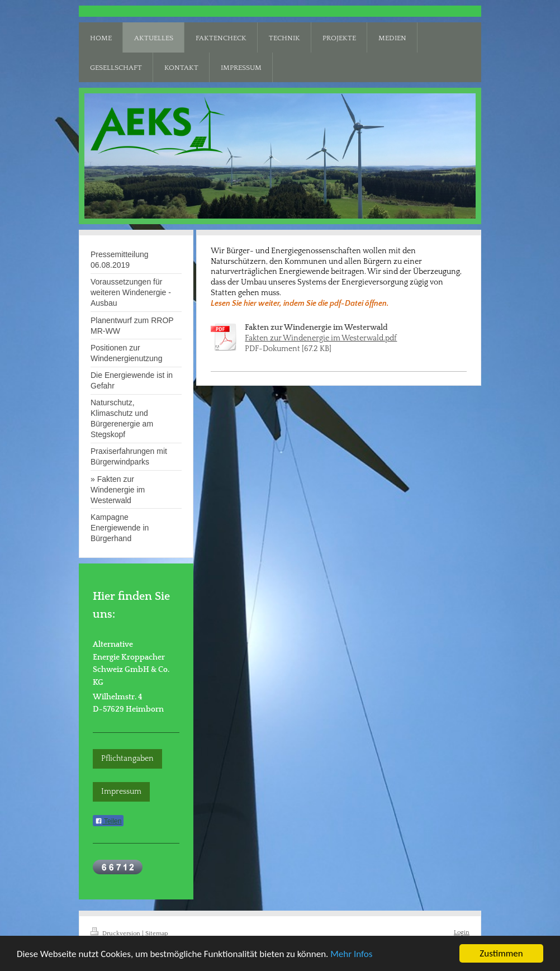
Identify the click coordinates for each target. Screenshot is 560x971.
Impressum (121, 792)
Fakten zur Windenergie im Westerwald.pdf (321, 338)
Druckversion (116, 933)
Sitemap (157, 933)
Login (462, 932)
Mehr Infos (351, 955)
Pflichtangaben (127, 759)
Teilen (108, 821)
